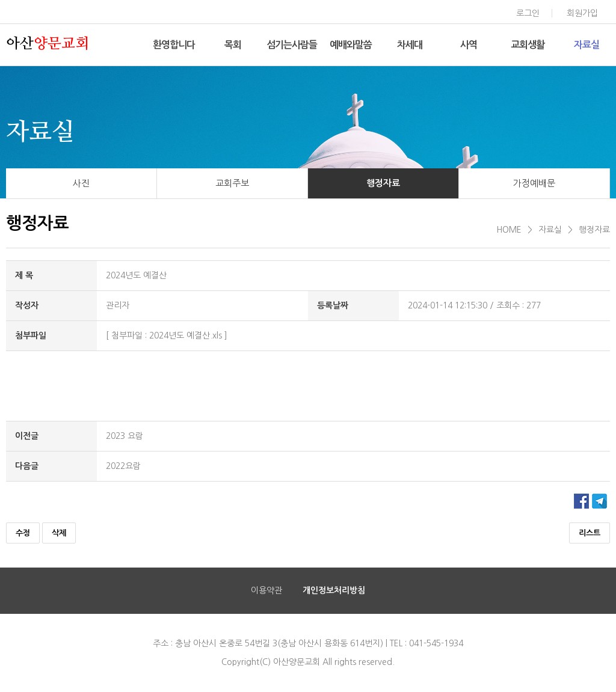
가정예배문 (534, 183)
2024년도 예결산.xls (186, 335)
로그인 (528, 13)
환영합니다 (174, 45)
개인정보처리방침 (334, 590)
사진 (81, 183)
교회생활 (528, 45)
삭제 (59, 533)
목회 (233, 45)
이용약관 (266, 590)
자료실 (587, 45)
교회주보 (232, 183)
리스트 (590, 533)
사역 (469, 45)
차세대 (410, 45)
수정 (23, 533)
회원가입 (582, 13)
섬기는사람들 (292, 45)
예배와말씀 (351, 45)
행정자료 (383, 183)
